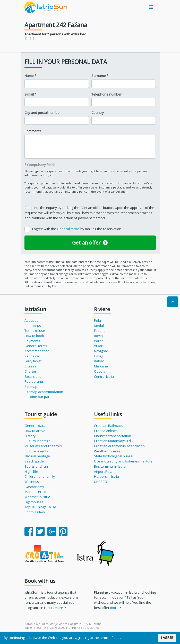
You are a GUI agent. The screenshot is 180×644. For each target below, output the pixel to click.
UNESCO (101, 482)
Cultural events (36, 451)
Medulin (100, 326)
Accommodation (37, 351)
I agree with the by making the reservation (77, 229)
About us (31, 320)
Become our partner (40, 397)
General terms (69, 229)
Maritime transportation (113, 436)
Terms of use (35, 331)
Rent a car (32, 356)
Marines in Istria (37, 492)
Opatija (100, 371)
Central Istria (104, 376)
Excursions (33, 376)
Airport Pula (103, 472)
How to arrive (35, 431)
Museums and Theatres (43, 446)
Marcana (101, 366)
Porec (98, 341)
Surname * (100, 76)
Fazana (100, 331)
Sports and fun (36, 466)
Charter (30, 371)
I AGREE (167, 638)
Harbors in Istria (106, 476)
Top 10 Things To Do (40, 507)
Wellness (32, 482)
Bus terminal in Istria (110, 466)
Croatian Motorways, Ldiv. (114, 441)
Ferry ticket (33, 361)
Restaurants (34, 381)
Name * (30, 76)
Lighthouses (34, 502)
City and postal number (43, 113)
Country (98, 113)
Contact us (33, 326)
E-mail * (30, 94)
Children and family (40, 476)
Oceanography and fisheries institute (123, 461)
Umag (98, 356)
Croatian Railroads (109, 426)
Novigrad (101, 351)
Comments (33, 131)
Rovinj (99, 336)
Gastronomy (34, 487)
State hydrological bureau (114, 456)
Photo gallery (35, 512)
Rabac (99, 361)
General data (35, 426)
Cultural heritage (37, 441)
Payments (32, 341)
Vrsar (98, 346)
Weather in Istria (37, 497)
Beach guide (34, 461)
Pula (97, 320)
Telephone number (106, 94)
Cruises (30, 366)
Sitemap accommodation (44, 392)
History (30, 436)
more (61, 608)
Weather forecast (108, 451)
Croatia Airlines (106, 431)
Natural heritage (37, 456)
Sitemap (31, 387)
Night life (31, 472)
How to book (34, 336)
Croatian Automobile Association (119, 446)
